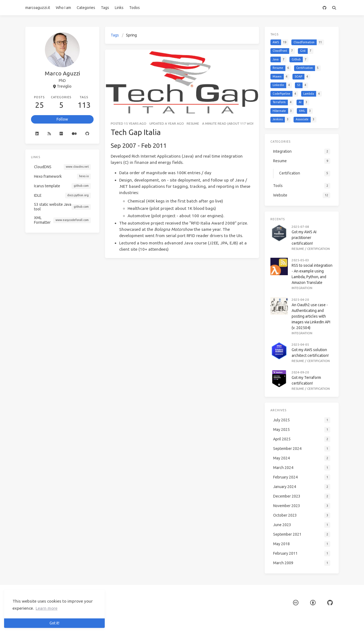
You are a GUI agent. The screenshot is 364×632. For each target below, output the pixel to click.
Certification (318, 249)
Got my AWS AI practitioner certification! (304, 238)
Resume (193, 123)
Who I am (63, 8)
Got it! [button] (54, 623)
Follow (62, 119)
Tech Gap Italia (136, 132)
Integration (302, 288)
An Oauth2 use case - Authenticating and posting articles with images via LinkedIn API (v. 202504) (311, 316)
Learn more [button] (47, 608)
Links (119, 8)
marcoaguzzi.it (38, 8)
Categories (86, 8)
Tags (105, 8)
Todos (135, 8)
